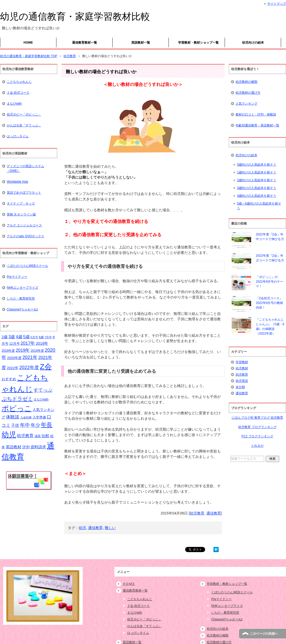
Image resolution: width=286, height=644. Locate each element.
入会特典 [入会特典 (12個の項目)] (26, 417)
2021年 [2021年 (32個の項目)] (30, 357)
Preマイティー (17, 277)
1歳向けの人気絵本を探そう (256, 172)
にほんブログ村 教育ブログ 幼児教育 (258, 418)
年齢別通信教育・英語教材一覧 (257, 125)
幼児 (82, 528)
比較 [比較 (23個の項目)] (45, 436)
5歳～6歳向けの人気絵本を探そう (259, 206)
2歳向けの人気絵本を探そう (256, 180)
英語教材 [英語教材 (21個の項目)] (14, 447)
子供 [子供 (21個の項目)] (15, 425)
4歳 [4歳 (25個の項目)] (19, 337)
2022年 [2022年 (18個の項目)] (12, 368)
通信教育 (214, 513)
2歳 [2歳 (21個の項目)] (5, 337)
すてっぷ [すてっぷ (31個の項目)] (43, 390)
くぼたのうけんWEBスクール (27, 266)
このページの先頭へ (264, 634)
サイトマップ (277, 4)
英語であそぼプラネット (24, 193)
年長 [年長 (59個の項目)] (47, 425)
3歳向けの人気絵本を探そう (256, 188)
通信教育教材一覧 (84, 43)
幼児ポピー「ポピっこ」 (24, 114)
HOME (28, 43)
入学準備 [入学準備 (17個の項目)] (39, 417)
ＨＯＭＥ (129, 584)
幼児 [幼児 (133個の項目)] (9, 435)
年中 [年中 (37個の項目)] (25, 425)
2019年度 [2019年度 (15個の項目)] (37, 351)
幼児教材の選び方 (248, 93)
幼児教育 (197, 513)
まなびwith (14, 104)
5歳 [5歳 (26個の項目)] (26, 337)
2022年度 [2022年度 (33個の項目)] (29, 368)
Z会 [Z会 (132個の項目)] (46, 367)
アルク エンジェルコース (24, 225)
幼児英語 (242, 381)
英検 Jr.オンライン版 (21, 214)
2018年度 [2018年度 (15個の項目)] (8, 351)
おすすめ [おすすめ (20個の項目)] (9, 379)
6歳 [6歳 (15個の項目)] (41, 337)
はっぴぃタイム (18, 136)
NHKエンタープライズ (22, 288)
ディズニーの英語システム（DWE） (25, 168)
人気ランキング (246, 104)
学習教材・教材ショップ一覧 (198, 43)
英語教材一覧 (141, 43)
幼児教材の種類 (246, 82)
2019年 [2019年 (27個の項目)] (23, 350)
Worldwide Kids (17, 182)
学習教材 (242, 362)
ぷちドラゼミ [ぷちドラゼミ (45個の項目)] (17, 399)
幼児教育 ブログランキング (257, 427)
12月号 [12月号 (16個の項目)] (14, 344)
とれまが (257, 446)
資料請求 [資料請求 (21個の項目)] (38, 447)
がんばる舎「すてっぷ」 (24, 125)
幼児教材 (242, 368)
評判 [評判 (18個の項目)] (26, 447)
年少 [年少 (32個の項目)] (35, 425)
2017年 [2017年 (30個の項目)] (28, 343)
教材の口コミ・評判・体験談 (256, 114)
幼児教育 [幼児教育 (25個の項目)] (25, 436)
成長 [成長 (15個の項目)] (38, 436)
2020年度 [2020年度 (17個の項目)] (14, 358)
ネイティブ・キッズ (21, 204)
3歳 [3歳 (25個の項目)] (12, 337)
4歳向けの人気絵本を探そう (256, 196)
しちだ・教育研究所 (21, 299)
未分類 (240, 387)
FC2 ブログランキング (257, 436)
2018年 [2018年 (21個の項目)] (42, 343)
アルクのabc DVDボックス (25, 236)
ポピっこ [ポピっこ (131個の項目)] (17, 408)
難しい (110, 528)
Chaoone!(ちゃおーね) (22, 309)
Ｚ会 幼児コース (18, 93)
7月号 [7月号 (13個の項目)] (48, 337)
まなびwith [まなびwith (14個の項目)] (41, 399)
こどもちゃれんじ (19, 82)
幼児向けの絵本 (253, 43)
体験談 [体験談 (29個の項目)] (13, 417)
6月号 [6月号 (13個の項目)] (34, 337)
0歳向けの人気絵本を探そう (256, 165)
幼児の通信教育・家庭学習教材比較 (75, 16)
